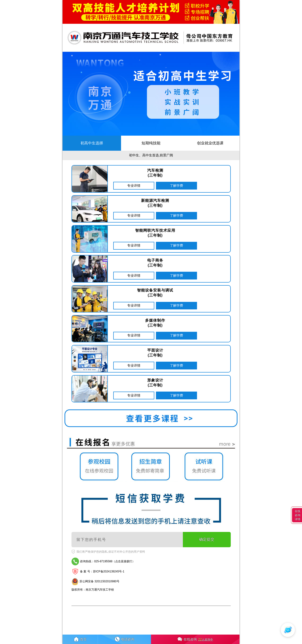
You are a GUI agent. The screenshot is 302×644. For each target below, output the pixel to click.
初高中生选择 (92, 143)
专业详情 (134, 186)
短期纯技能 (151, 143)
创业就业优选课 (210, 143)
